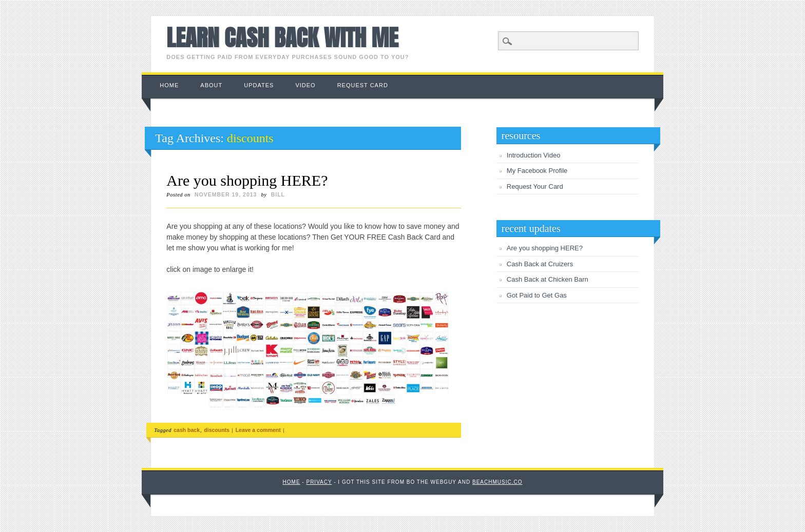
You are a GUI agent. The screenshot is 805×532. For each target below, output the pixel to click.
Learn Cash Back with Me (282, 37)
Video (305, 85)
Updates (259, 85)
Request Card (363, 85)
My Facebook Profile (537, 171)
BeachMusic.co (497, 482)
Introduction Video (534, 155)
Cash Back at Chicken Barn (548, 279)
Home (169, 85)
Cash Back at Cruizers (540, 264)
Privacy (319, 482)
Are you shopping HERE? (247, 180)
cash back (187, 430)
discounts (217, 430)
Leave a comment (258, 430)
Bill (278, 194)
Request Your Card (535, 186)
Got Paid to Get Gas (537, 295)
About (211, 85)
